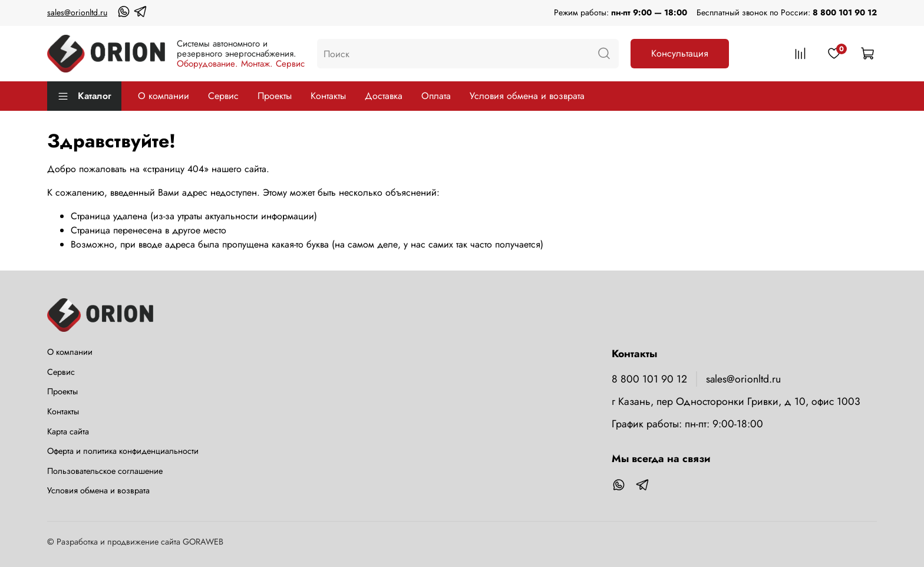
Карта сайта (68, 431)
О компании (164, 96)
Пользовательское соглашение (105, 471)
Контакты (328, 96)
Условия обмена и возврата (527, 96)
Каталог (84, 96)
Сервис (223, 96)
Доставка (384, 96)
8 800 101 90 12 (845, 12)
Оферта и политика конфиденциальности (123, 451)
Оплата (436, 96)
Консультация (680, 53)
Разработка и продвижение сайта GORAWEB (140, 542)
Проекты (275, 96)
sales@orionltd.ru (77, 12)
